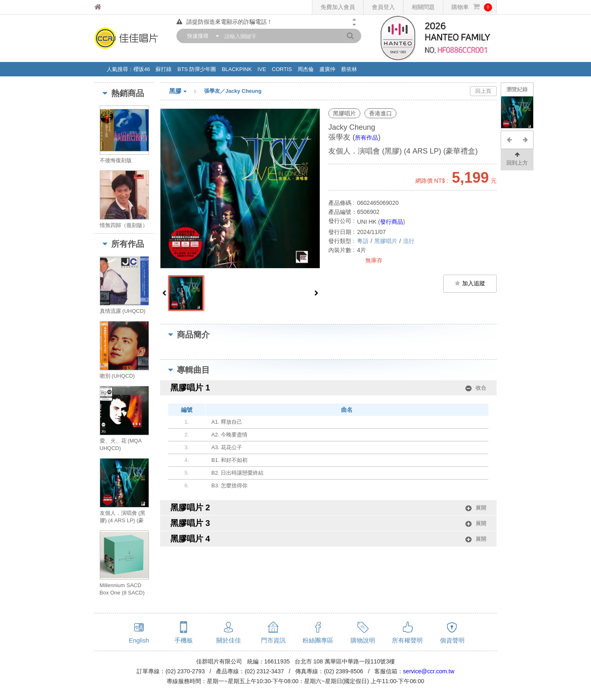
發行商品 (392, 222)
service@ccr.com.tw (429, 671)
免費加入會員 (338, 7)
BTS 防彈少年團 (197, 69)
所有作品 (367, 138)
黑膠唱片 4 (328, 539)
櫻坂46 (142, 69)
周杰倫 (306, 69)
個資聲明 (452, 640)
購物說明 (363, 640)
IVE (262, 69)
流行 (409, 241)
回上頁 (483, 91)
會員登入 (383, 7)
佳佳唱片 (113, 7)
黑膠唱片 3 (328, 523)
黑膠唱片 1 (328, 388)
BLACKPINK (237, 69)
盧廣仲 (327, 69)
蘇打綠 (164, 69)
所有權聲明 (407, 640)
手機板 (184, 640)
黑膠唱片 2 (328, 508)
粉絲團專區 (318, 640)
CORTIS (282, 69)
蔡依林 (349, 69)
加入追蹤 (470, 283)
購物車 (472, 7)
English (139, 640)
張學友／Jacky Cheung (233, 91)
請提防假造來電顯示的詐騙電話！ (224, 22)
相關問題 (423, 7)
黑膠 (187, 92)
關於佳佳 (229, 640)
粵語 (363, 241)
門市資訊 (273, 640)
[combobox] (201, 36)
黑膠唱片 (386, 241)
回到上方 (517, 158)
